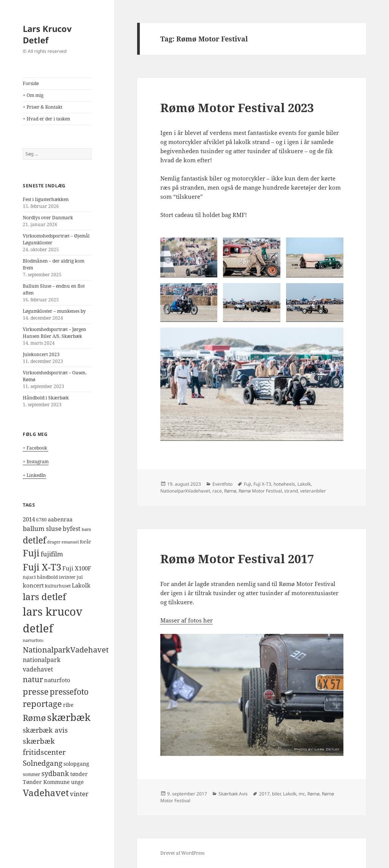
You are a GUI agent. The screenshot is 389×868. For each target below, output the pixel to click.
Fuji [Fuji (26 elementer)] (31, 553)
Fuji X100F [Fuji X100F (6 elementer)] (77, 568)
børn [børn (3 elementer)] (86, 529)
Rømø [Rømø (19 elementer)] (34, 718)
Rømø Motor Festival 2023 (237, 108)
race (217, 491)
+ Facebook (36, 448)
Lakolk (304, 484)
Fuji (247, 484)
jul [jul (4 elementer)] (80, 577)
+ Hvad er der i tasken (47, 119)
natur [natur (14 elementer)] (33, 679)
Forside (31, 83)
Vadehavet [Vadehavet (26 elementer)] (46, 793)
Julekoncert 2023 (41, 354)
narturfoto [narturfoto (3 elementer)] (33, 640)
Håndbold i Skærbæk (46, 398)
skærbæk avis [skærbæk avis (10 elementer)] (45, 730)
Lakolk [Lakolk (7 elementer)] (81, 585)
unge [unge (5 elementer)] (77, 782)
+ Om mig (33, 95)
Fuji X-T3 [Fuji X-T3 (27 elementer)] (42, 567)
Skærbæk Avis (233, 794)
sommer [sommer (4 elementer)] (32, 774)
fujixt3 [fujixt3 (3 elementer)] (29, 577)
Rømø (230, 491)
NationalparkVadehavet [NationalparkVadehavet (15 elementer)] (66, 649)
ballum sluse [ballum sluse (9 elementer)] (42, 528)
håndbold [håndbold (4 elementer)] (47, 577)
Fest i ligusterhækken (46, 199)
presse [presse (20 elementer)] (36, 691)
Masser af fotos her (187, 620)
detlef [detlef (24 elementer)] (34, 540)
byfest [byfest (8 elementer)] (72, 529)
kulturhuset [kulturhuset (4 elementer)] (58, 586)
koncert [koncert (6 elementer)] (33, 585)
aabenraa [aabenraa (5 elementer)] (60, 520)
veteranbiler (313, 491)
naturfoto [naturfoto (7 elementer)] (57, 680)
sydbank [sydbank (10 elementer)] (55, 773)
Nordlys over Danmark (48, 218)
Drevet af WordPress (182, 853)
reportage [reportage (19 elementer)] (42, 704)
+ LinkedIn (34, 475)
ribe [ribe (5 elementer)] (68, 705)
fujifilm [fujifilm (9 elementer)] (52, 554)
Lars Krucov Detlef (47, 34)
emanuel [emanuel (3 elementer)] (70, 542)
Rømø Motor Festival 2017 (237, 559)
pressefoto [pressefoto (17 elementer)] (69, 691)
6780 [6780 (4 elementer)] (41, 520)
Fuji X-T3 (262, 484)
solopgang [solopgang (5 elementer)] (76, 764)
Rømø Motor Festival (260, 491)
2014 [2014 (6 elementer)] (29, 519)
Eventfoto (222, 484)
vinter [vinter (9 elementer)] (79, 794)
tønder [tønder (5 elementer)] (79, 774)
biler (276, 794)
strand (291, 491)
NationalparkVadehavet (185, 491)
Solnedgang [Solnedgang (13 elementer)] (43, 763)
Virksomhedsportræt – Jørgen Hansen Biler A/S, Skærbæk (55, 333)
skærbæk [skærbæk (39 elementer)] (69, 717)
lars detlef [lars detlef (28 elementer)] (44, 596)
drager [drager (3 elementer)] (54, 542)
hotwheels (284, 484)
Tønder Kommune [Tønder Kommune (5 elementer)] (46, 782)
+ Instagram (36, 462)
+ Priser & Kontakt (43, 107)
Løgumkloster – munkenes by (54, 311)
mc (302, 794)
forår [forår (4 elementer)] (85, 542)
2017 (264, 794)
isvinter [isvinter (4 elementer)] (67, 577)
